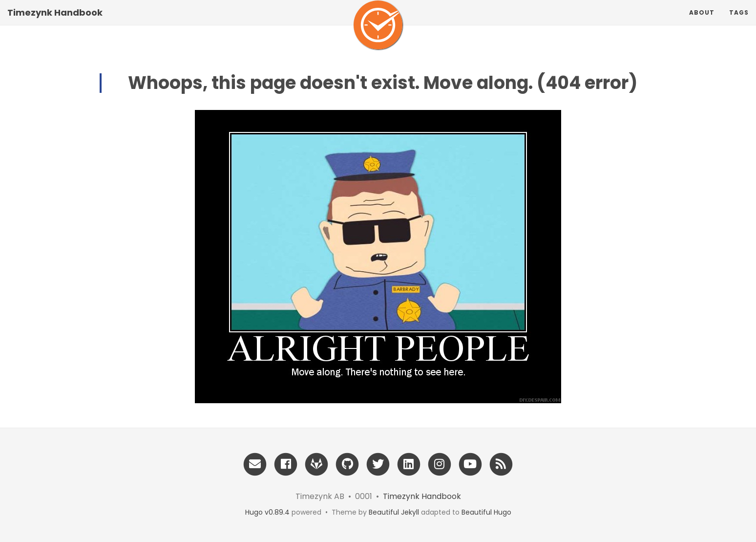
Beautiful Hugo (486, 512)
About (702, 22)
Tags (739, 22)
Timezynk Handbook (55, 22)
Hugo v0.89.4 (267, 512)
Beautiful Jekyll (394, 512)
